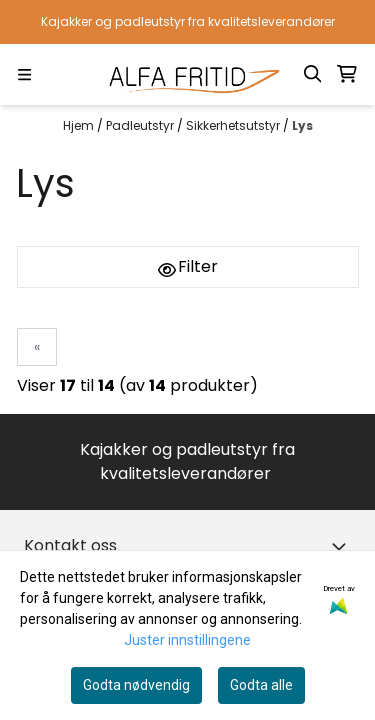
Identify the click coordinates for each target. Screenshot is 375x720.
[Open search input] (313, 74)
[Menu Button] (24, 74)
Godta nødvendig (136, 685)
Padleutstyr (141, 125)
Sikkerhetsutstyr (234, 125)
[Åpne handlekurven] (347, 74)
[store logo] (188, 74)
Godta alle (261, 685)
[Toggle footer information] (343, 546)
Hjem (80, 125)
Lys (302, 125)
